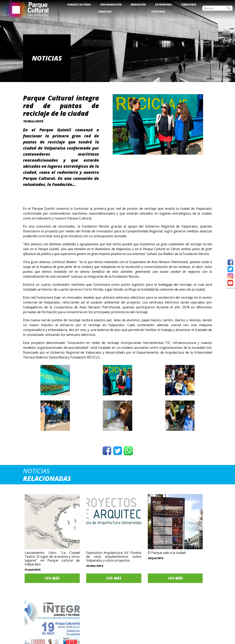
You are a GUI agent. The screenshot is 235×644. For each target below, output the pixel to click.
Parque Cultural (79, 4)
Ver (45, 570)
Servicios (105, 12)
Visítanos (158, 12)
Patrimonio (164, 4)
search (229, 8)
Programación (111, 4)
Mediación (138, 4)
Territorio (189, 4)
